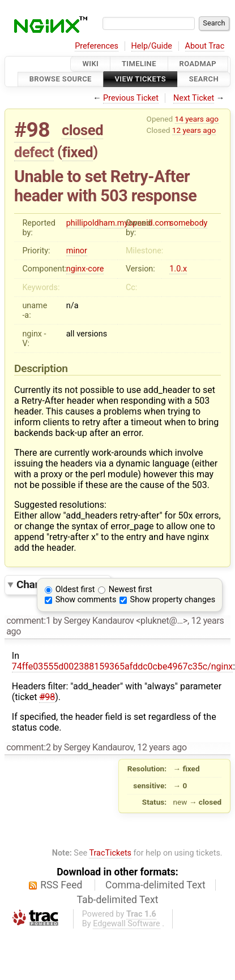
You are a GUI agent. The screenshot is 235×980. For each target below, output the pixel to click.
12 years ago (194, 130)
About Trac (205, 46)
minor (77, 251)
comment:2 (28, 747)
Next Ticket (194, 98)
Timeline (139, 64)
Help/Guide (152, 46)
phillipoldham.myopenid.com (119, 223)
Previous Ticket (131, 98)
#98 (32, 130)
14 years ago (197, 119)
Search (204, 79)
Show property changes (173, 600)
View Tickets (140, 79)
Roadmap (198, 64)
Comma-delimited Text (155, 885)
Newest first (131, 590)
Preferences (97, 46)
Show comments (86, 600)
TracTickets (110, 853)
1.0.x (178, 269)
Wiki (90, 64)
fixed (78, 152)
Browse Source (61, 79)
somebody (188, 223)
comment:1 (28, 621)
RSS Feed (61, 885)
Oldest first (75, 590)
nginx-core (85, 269)
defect (34, 152)
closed (82, 130)
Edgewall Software (127, 924)
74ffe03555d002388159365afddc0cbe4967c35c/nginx (122, 666)
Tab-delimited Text (118, 900)
